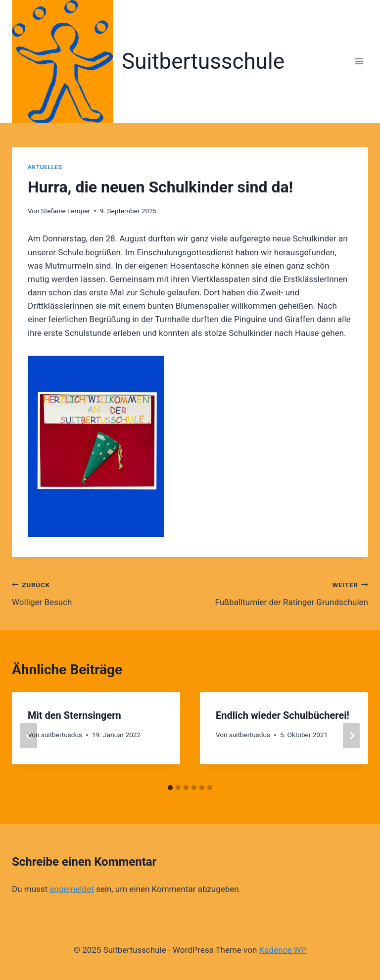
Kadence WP (283, 950)
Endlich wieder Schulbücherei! (283, 715)
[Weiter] (351, 736)
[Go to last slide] (29, 736)
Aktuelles (45, 167)
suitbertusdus (62, 735)
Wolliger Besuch (97, 592)
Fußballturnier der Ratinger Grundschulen (283, 592)
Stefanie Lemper (66, 211)
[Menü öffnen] (359, 62)
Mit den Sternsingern (74, 715)
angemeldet (71, 889)
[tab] (170, 788)
